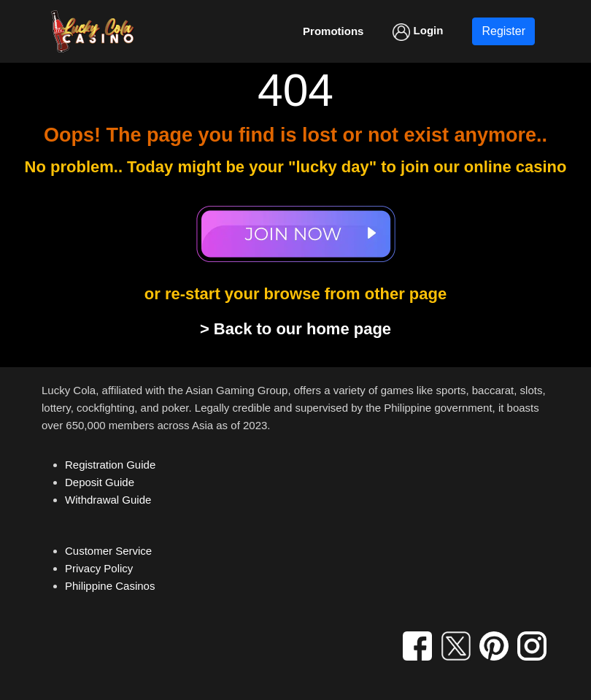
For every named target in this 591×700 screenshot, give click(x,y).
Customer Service (108, 551)
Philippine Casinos (110, 586)
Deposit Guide (100, 482)
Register (503, 31)
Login (418, 32)
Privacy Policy (99, 568)
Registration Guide (110, 465)
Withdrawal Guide (108, 500)
